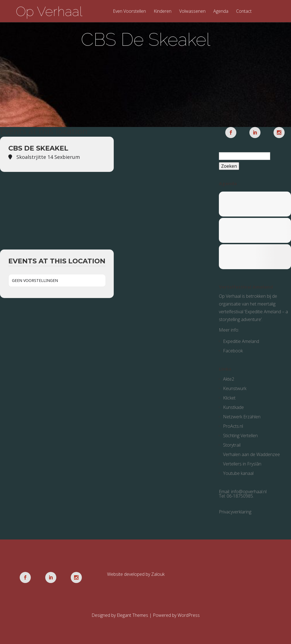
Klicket (229, 398)
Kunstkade (233, 407)
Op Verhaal (49, 11)
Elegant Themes (132, 615)
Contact (244, 12)
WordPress (189, 615)
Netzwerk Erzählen (242, 417)
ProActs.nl (233, 426)
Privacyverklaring (235, 512)
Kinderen (163, 12)
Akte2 (229, 379)
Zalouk (158, 574)
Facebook (233, 351)
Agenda (221, 12)
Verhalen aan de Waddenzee (251, 454)
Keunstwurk (235, 388)
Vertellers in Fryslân (242, 464)
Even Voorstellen (129, 12)
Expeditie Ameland (241, 341)
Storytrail (232, 445)
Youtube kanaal (238, 473)
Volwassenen (192, 12)
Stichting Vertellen (240, 436)
